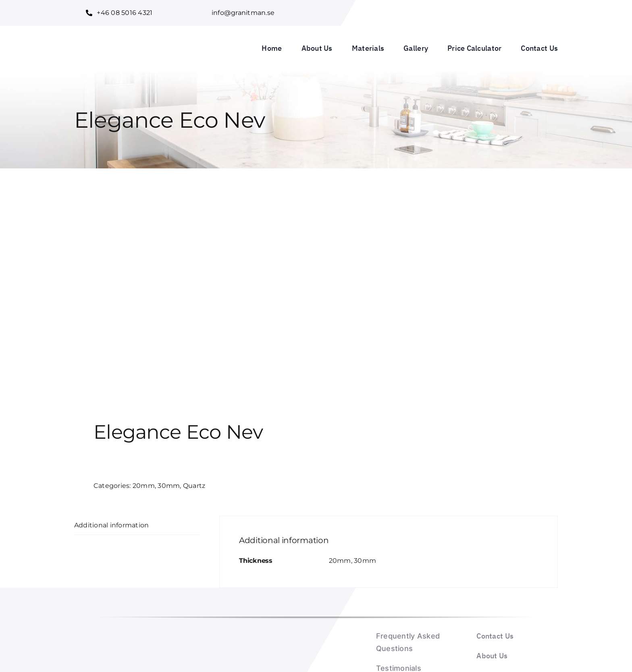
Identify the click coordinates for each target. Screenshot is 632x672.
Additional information (111, 525)
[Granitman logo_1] (127, 35)
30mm (169, 486)
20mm (144, 486)
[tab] (137, 526)
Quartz (194, 486)
